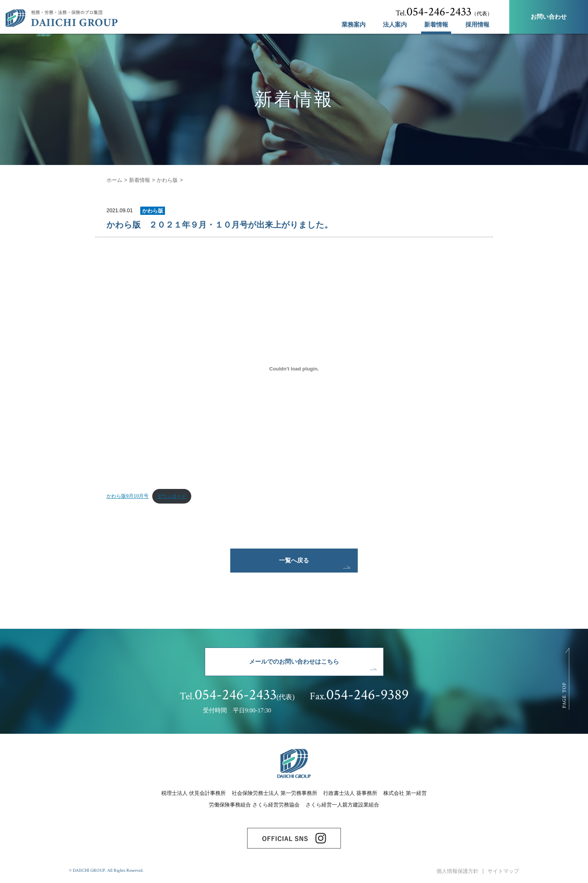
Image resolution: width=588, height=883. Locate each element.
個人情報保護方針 (457, 871)
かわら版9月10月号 (127, 496)
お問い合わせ (549, 17)
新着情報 (436, 25)
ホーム (114, 180)
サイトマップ (503, 871)
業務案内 (354, 25)
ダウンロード (172, 496)
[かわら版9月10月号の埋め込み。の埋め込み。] (294, 369)
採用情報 (477, 25)
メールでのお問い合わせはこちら (294, 662)
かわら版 (167, 180)
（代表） (444, 12)
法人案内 (395, 25)
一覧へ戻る (294, 560)
